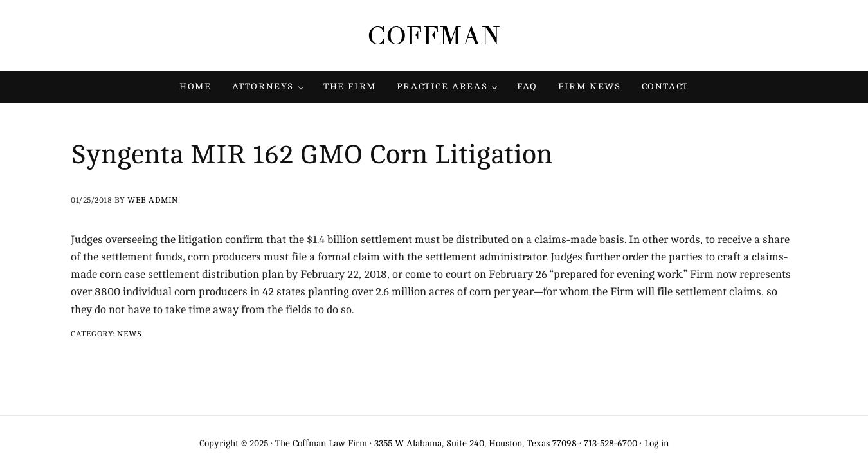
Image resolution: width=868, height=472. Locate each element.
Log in (656, 443)
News (129, 334)
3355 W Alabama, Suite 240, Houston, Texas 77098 (475, 443)
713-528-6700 (610, 443)
